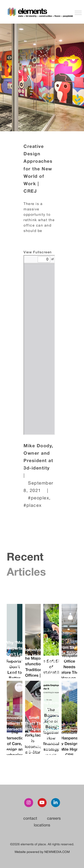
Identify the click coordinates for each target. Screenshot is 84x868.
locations (42, 825)
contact (30, 818)
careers (54, 818)
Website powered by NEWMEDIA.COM (42, 852)
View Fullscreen (38, 252)
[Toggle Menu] (78, 13)
